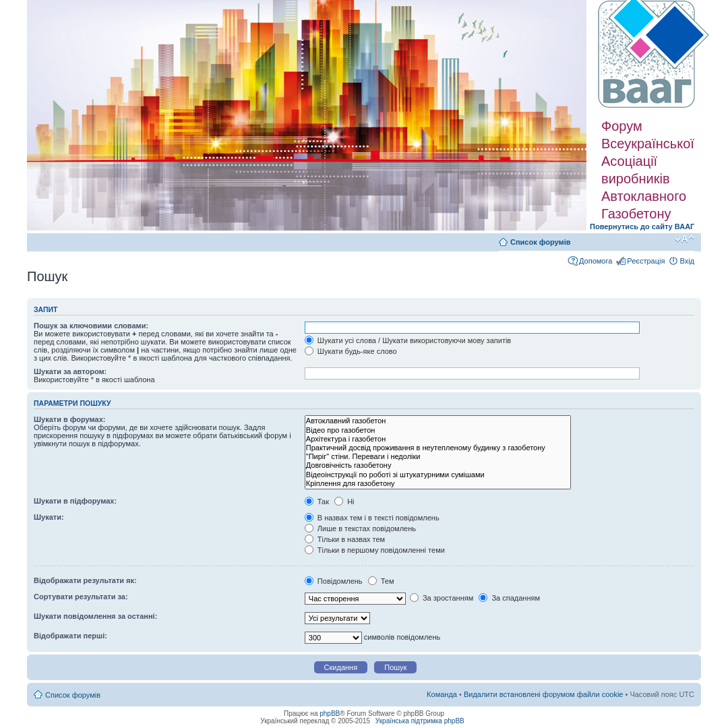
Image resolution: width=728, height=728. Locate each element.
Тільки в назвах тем (345, 539)
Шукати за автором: (70, 371)
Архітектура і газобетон (438, 439)
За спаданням (509, 598)
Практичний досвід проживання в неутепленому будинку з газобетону (438, 448)
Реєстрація (646, 261)
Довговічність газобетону (438, 465)
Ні (344, 502)
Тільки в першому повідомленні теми (375, 550)
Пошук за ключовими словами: (91, 326)
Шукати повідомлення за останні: (95, 616)
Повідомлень (334, 581)
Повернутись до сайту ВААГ (642, 226)
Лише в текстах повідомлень (360, 528)
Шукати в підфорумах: (75, 501)
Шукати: (49, 517)
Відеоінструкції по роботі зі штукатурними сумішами (438, 475)
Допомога (596, 261)
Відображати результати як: (85, 580)
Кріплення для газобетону (438, 484)
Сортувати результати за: (81, 597)
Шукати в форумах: (69, 419)
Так (317, 502)
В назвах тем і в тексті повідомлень (372, 518)
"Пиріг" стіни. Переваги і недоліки (438, 457)
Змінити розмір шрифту (685, 239)
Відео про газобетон (438, 430)
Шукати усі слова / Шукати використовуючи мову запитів (408, 340)
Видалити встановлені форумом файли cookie (544, 694)
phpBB (330, 714)
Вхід (687, 261)
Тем (381, 581)
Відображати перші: (70, 636)
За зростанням (442, 598)
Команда (442, 694)
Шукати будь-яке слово (351, 351)
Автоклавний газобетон (438, 421)
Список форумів (540, 242)
